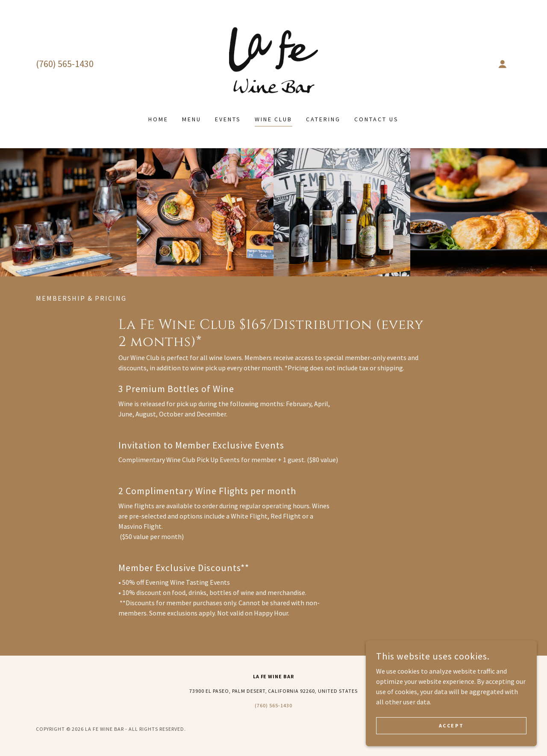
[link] (273, 63)
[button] (503, 64)
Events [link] (228, 119)
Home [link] (158, 119)
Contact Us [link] (376, 119)
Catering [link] (323, 119)
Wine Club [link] (274, 119)
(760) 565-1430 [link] (65, 64)
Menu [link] (192, 119)
